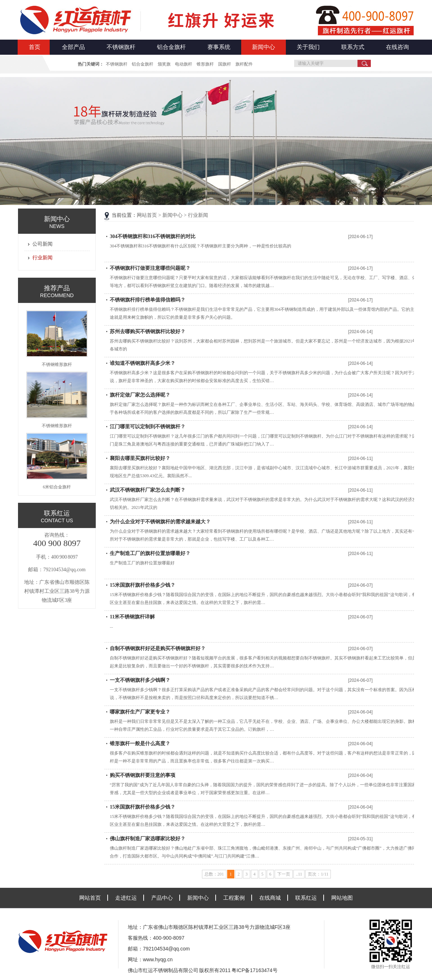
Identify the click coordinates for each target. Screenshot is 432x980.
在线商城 (270, 898)
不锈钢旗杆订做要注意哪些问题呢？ (150, 268)
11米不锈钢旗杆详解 (132, 617)
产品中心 (162, 898)
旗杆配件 (244, 64)
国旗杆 (225, 64)
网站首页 (147, 215)
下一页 (284, 874)
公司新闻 (42, 244)
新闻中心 (264, 47)
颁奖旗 (164, 64)
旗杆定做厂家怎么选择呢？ (140, 395)
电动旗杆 (184, 64)
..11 (299, 874)
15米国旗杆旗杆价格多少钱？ (143, 585)
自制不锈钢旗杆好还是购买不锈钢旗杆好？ (158, 648)
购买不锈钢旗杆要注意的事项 (143, 775)
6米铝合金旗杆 (57, 487)
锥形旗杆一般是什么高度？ (140, 744)
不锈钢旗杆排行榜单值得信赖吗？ (148, 300)
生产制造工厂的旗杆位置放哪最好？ (150, 553)
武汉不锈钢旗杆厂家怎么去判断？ (148, 490)
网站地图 (342, 898)
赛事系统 (219, 47)
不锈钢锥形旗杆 (57, 364)
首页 (35, 47)
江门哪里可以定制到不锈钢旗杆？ (148, 427)
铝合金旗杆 (171, 47)
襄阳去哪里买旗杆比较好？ (140, 458)
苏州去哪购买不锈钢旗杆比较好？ (148, 332)
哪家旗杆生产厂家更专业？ (140, 712)
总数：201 (214, 874)
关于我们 (308, 47)
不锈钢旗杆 (121, 47)
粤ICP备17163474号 (255, 970)
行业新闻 (42, 258)
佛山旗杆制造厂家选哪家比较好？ (148, 839)
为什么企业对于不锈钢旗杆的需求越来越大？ (160, 522)
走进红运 (126, 898)
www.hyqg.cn (158, 959)
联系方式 (353, 47)
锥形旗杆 (205, 64)
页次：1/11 (318, 874)
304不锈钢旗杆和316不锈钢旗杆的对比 (153, 236)
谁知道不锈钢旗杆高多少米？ (143, 363)
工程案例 (234, 898)
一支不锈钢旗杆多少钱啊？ (140, 680)
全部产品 (73, 47)
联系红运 (306, 898)
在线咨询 (397, 47)
